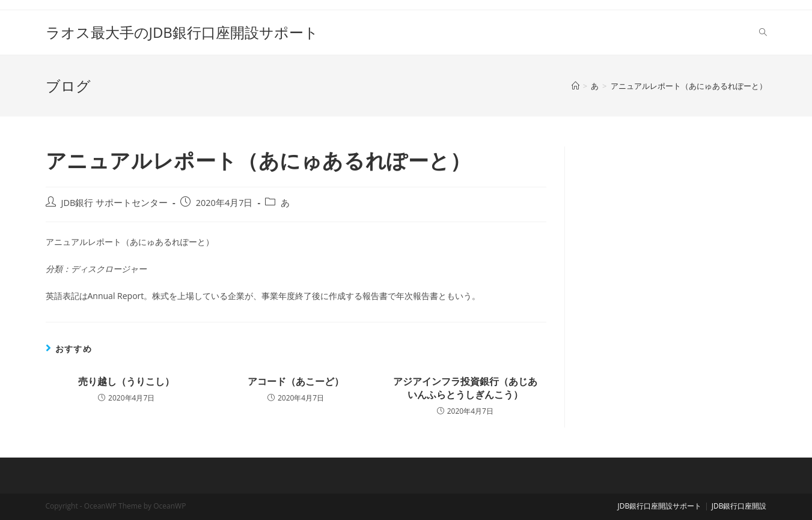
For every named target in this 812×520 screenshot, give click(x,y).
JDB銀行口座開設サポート (660, 506)
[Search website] (763, 32)
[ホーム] (575, 86)
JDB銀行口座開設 (739, 506)
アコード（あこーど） (296, 381)
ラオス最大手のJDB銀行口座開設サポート (182, 32)
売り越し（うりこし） (126, 381)
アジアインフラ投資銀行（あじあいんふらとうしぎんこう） (465, 388)
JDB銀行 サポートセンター (115, 203)
